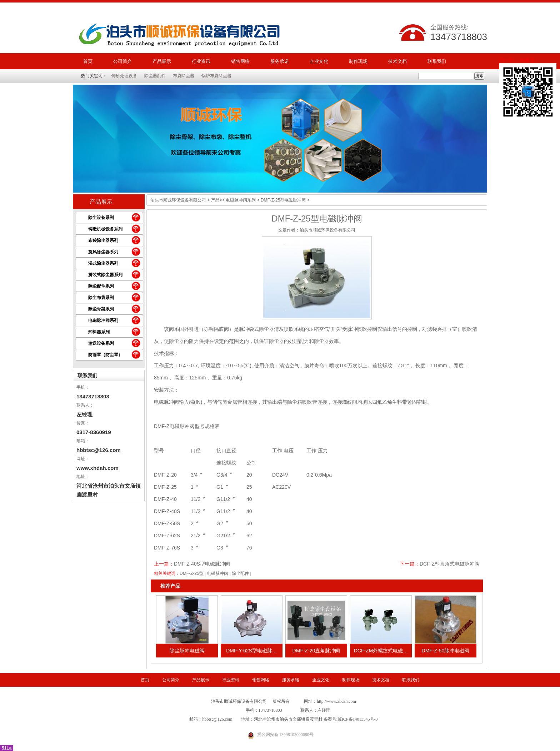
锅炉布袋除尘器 (216, 76)
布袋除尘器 (184, 76)
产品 (215, 200)
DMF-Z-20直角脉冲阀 (316, 651)
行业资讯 (201, 61)
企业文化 (319, 61)
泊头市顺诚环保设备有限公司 (178, 200)
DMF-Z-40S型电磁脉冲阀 (202, 564)
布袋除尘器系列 (103, 240)
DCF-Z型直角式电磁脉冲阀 (450, 564)
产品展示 (162, 61)
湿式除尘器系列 (103, 263)
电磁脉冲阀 (217, 573)
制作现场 (358, 61)
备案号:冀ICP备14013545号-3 (351, 719)
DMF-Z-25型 (192, 573)
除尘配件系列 (101, 286)
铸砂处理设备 (124, 76)
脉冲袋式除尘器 (256, 329)
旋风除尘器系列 (103, 252)
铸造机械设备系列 (105, 229)
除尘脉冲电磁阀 (187, 651)
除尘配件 (240, 573)
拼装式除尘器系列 (105, 275)
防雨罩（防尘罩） (105, 355)
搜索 (479, 76)
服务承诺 (280, 61)
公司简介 (122, 61)
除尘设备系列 (101, 218)
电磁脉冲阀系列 (103, 320)
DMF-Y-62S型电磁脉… (252, 651)
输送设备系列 (101, 343)
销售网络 (240, 61)
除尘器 (321, 341)
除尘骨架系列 (101, 309)
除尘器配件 (155, 76)
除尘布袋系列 (101, 298)
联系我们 (437, 61)
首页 (88, 61)
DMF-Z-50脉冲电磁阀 (446, 651)
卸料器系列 (99, 332)
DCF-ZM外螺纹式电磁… (381, 651)
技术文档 (397, 61)
